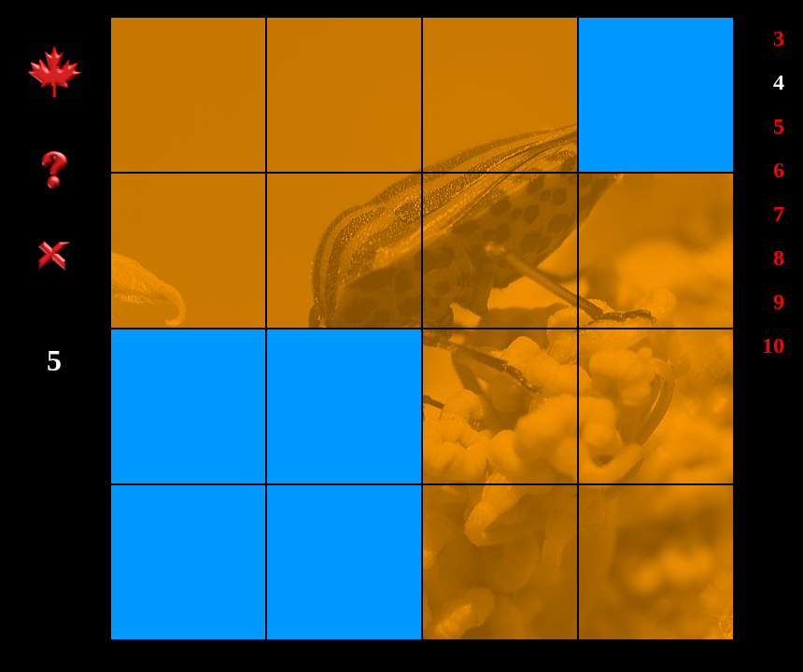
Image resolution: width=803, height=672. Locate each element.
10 (773, 345)
